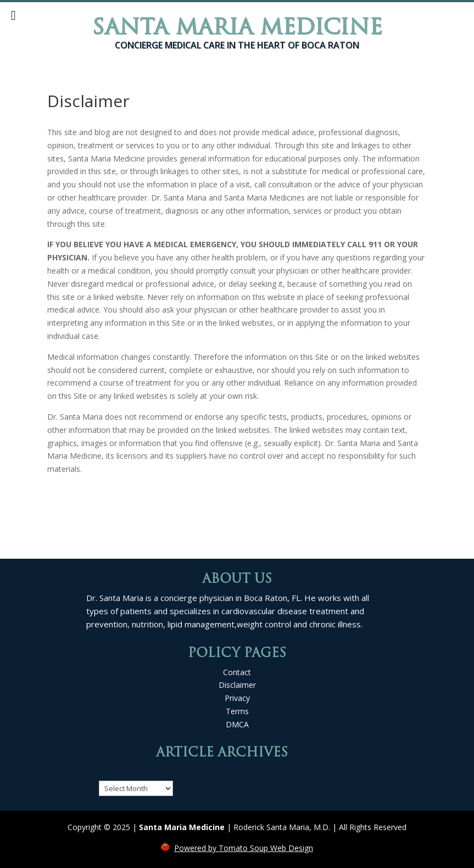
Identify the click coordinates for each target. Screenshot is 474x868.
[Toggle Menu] (13, 15)
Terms (237, 711)
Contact (237, 672)
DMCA (237, 724)
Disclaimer (237, 685)
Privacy (237, 698)
